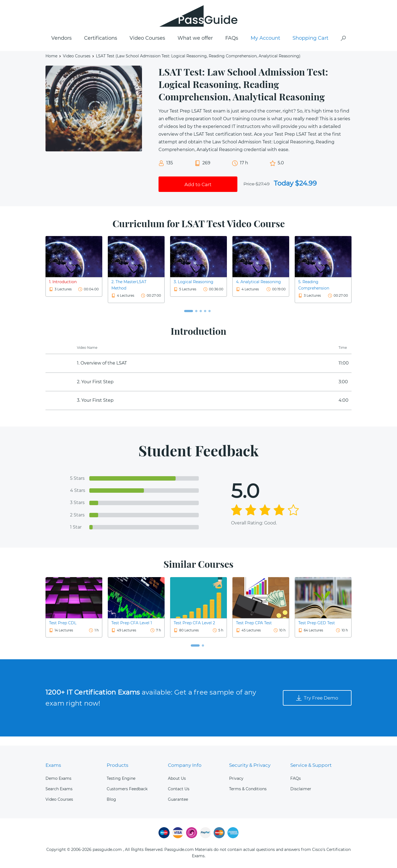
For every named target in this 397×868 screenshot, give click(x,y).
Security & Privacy (251, 765)
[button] (189, 320)
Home (51, 65)
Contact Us (179, 789)
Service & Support (312, 765)
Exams (54, 765)
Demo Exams (58, 778)
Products (118, 765)
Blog (111, 799)
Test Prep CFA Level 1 (132, 632)
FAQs (232, 47)
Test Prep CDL (63, 632)
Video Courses (147, 47)
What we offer (195, 47)
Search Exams (59, 789)
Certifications (101, 47)
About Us (177, 778)
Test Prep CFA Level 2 (194, 632)
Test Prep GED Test (317, 632)
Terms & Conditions (248, 789)
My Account (265, 47)
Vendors (61, 47)
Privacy (236, 778)
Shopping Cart (310, 47)
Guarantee (178, 799)
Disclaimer (301, 789)
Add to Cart (198, 192)
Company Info (185, 765)
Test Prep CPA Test (254, 632)
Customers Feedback (127, 789)
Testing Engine (121, 778)
